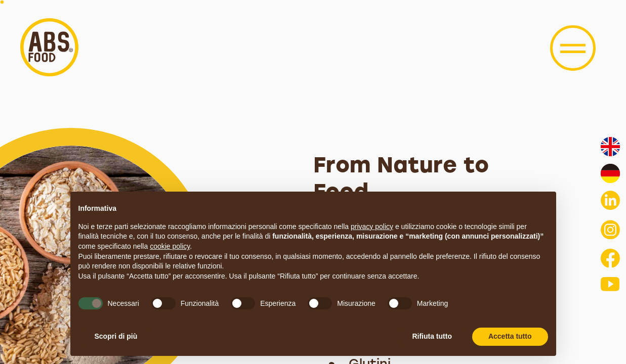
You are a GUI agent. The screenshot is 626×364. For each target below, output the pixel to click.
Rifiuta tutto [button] (432, 336)
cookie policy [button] (170, 246)
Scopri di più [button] (116, 336)
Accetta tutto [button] (510, 336)
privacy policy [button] (372, 226)
